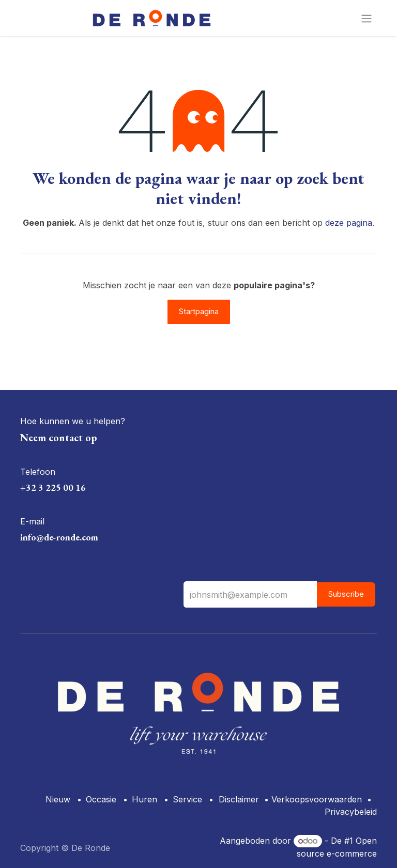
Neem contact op (59, 438)
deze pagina (349, 223)
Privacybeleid (351, 812)
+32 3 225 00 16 (53, 487)
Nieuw (58, 799)
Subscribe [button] (346, 594)
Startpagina (199, 311)
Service (187, 799)
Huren (144, 799)
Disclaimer (239, 799)
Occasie (101, 799)
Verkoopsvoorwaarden (317, 799)
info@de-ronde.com (59, 537)
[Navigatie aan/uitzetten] (367, 18)
